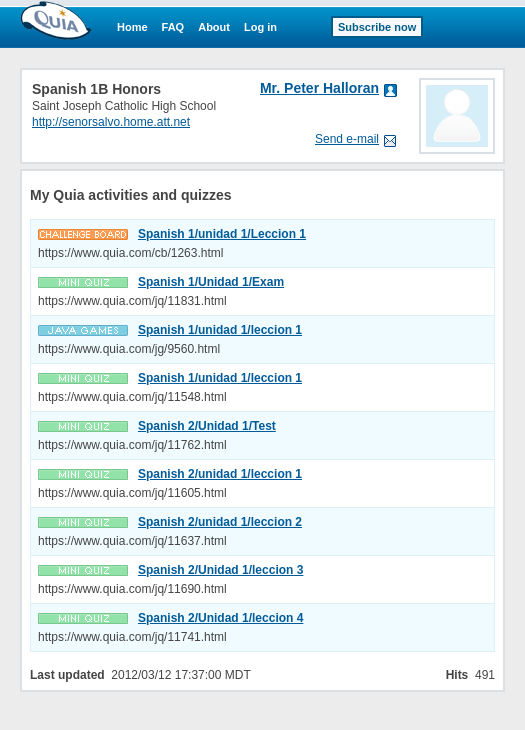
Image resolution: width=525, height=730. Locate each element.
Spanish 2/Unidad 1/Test (207, 426)
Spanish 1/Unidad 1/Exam (211, 282)
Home (132, 27)
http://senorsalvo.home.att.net (111, 122)
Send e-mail (347, 139)
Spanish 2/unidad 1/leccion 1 (220, 474)
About (214, 27)
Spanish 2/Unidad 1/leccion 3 (220, 570)
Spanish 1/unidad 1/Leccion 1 (222, 234)
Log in (260, 27)
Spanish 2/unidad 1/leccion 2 (220, 522)
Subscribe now (377, 27)
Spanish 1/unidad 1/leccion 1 (220, 330)
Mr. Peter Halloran (319, 88)
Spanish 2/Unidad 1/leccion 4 (220, 618)
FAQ (173, 27)
